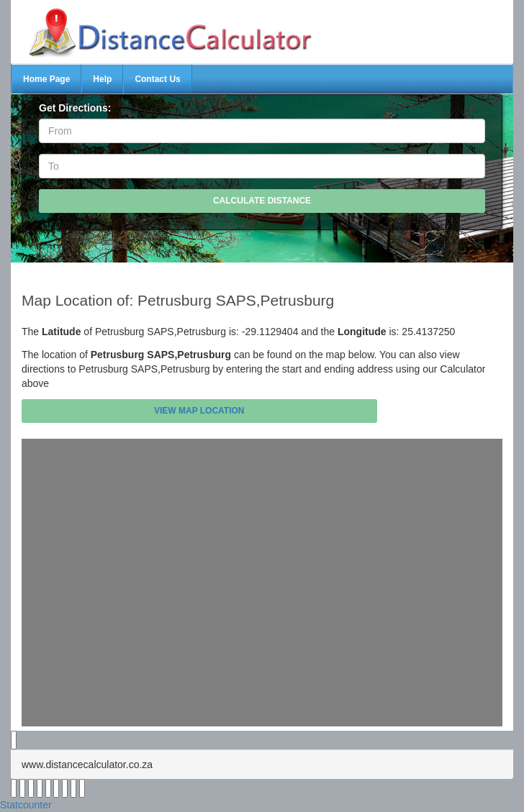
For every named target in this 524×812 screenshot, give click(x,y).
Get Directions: (75, 108)
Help (102, 79)
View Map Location (199, 411)
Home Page (46, 79)
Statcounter (26, 805)
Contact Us (157, 79)
